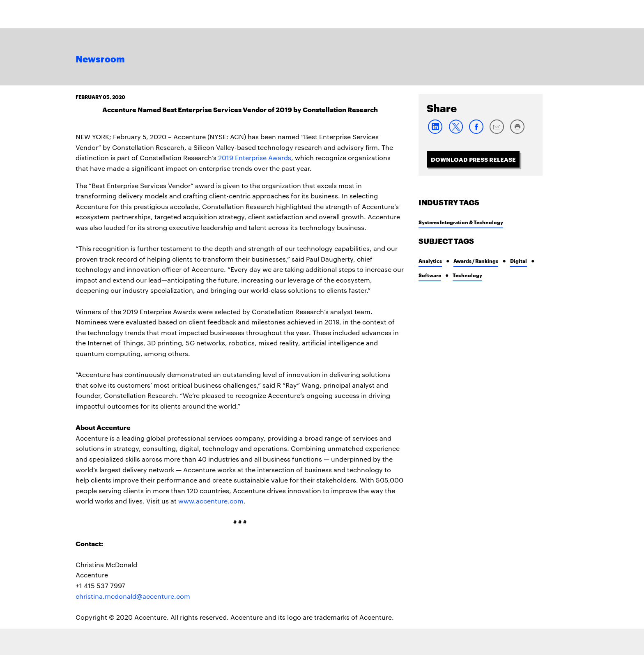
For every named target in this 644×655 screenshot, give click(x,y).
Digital (519, 261)
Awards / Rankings (476, 261)
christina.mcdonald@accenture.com (133, 596)
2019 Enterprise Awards (255, 157)
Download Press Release (473, 159)
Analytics (430, 261)
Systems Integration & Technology (461, 222)
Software (430, 275)
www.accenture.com (211, 501)
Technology (467, 275)
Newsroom (100, 60)
